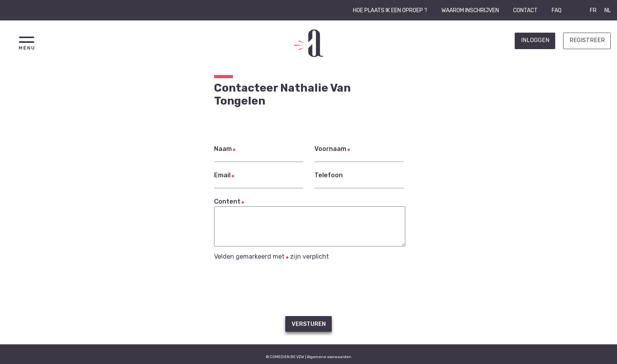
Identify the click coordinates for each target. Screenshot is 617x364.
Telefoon (329, 175)
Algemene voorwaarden (329, 357)
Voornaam (330, 149)
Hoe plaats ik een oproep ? (390, 10)
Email (222, 175)
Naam (223, 149)
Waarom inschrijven (470, 10)
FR (593, 10)
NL (608, 10)
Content (227, 201)
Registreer (587, 40)
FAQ (557, 10)
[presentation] (308, 288)
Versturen (309, 324)
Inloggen (535, 40)
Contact (525, 10)
